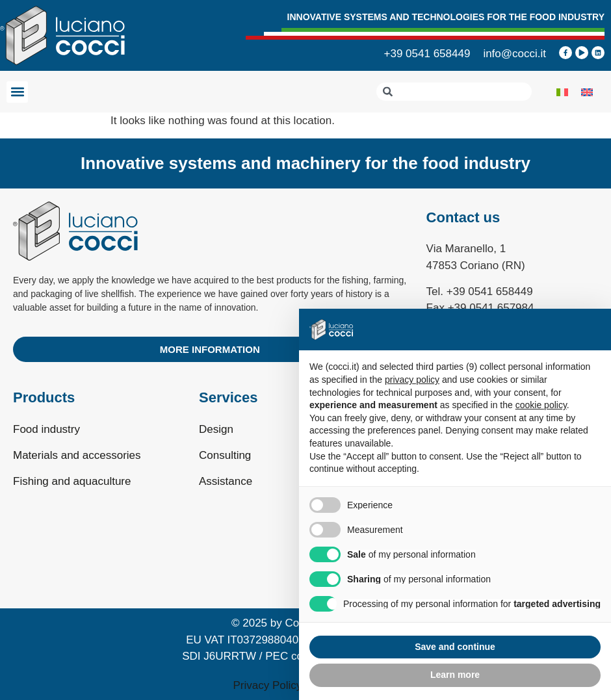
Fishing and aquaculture (72, 481)
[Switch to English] (587, 92)
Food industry (46, 429)
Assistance (226, 481)
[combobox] (454, 92)
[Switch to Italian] (562, 92)
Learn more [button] (455, 675)
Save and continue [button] (455, 647)
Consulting (225, 455)
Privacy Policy (268, 685)
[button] (17, 92)
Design (216, 429)
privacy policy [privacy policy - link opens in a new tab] (412, 380)
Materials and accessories (77, 455)
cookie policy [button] (541, 405)
